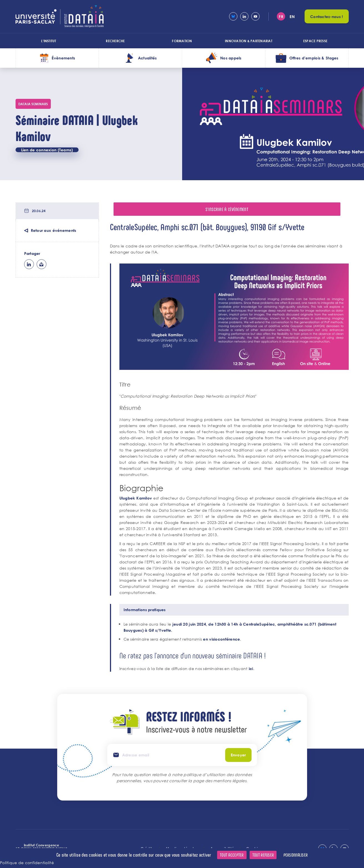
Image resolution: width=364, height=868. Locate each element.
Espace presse (315, 41)
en (292, 17)
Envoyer (238, 755)
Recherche (115, 41)
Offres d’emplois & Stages (314, 58)
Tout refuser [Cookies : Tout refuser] (263, 855)
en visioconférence (221, 639)
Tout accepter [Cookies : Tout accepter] (232, 855)
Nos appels (231, 58)
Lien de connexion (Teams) (47, 150)
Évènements (63, 58)
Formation (182, 41)
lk (29, 264)
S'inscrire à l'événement (227, 209)
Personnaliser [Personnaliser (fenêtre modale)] (296, 855)
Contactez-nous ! (327, 17)
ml (42, 264)
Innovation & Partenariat (249, 41)
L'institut (49, 41)
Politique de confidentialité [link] (27, 863)
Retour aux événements (54, 230)
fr (281, 17)
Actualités (147, 58)
